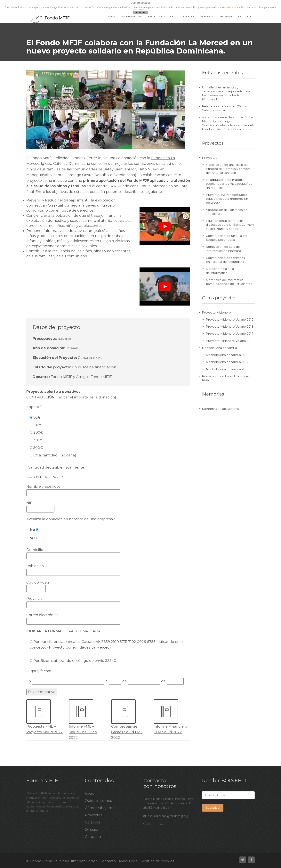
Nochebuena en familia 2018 (227, 355)
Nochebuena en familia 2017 (227, 362)
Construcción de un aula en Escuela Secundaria (226, 238)
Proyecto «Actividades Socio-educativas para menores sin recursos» (227, 199)
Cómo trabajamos (101, 808)
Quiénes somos (98, 801)
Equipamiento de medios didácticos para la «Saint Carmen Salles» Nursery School (230, 225)
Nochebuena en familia (219, 348)
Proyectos (209, 158)
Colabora (93, 822)
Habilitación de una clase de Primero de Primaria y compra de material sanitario (228, 169)
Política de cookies (158, 861)
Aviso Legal (129, 861)
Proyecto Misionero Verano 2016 (230, 341)
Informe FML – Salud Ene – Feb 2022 (83, 732)
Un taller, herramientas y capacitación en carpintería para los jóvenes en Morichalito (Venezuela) (226, 93)
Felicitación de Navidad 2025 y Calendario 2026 (224, 108)
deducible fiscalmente (64, 467)
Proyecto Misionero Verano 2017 (230, 334)
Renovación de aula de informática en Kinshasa (223, 249)
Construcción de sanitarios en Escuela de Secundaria (225, 260)
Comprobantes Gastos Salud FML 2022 (127, 732)
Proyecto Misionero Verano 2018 (230, 327)
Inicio (90, 793)
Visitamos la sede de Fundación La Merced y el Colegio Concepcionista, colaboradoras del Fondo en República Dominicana (227, 123)
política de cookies (236, 7)
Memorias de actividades (220, 409)
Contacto (93, 837)
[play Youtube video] (165, 226)
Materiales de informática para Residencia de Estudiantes (229, 282)
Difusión (92, 830)
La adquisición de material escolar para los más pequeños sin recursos (229, 184)
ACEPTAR (140, 12)
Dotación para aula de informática (220, 271)
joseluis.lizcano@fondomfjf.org (168, 816)
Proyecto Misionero (216, 312)
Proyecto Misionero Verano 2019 (230, 319)
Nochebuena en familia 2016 (227, 369)
